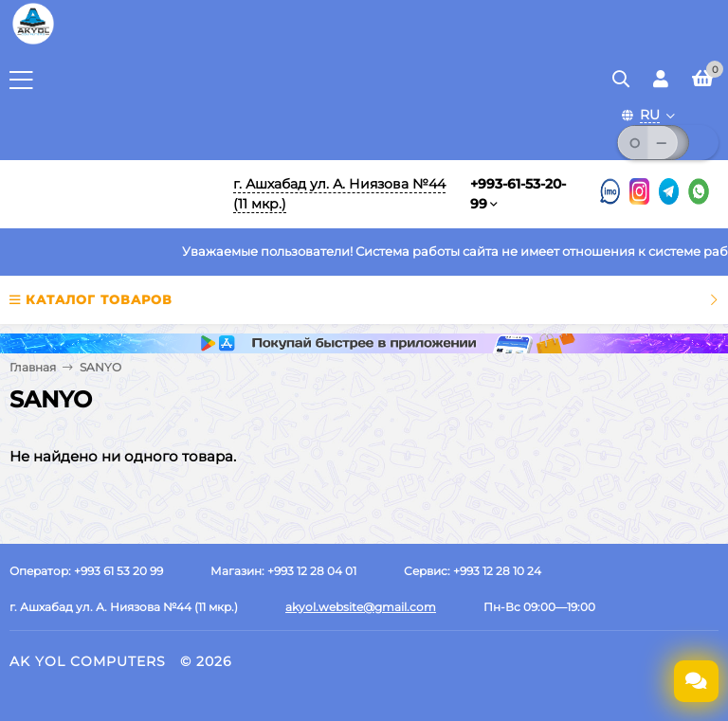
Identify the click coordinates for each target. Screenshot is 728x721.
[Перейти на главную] (109, 194)
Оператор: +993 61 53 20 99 (86, 571)
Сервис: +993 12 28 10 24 (473, 571)
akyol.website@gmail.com (361, 607)
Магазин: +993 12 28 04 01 (283, 571)
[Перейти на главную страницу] (33, 43)
